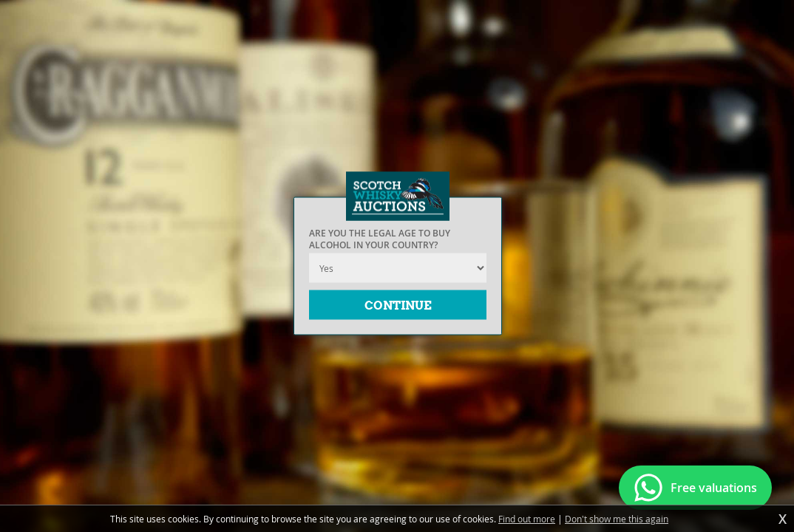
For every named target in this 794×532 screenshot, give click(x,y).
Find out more (527, 519)
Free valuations (714, 488)
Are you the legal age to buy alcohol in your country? (380, 239)
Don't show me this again (617, 519)
